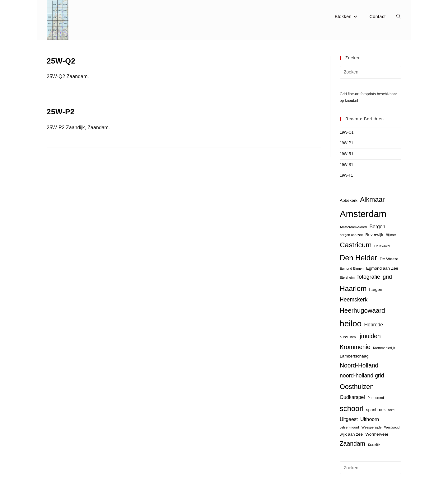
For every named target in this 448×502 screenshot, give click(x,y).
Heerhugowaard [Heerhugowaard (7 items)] (362, 310)
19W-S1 (346, 165)
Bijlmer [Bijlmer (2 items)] (391, 235)
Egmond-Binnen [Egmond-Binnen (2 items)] (352, 268)
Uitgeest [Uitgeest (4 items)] (349, 419)
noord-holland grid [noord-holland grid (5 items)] (362, 376)
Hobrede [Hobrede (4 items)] (374, 325)
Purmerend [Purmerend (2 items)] (376, 398)
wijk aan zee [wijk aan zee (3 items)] (351, 434)
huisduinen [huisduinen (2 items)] (348, 337)
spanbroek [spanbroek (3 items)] (376, 410)
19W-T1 (346, 175)
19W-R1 (347, 154)
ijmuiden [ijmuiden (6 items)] (370, 336)
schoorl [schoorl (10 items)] (352, 409)
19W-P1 (346, 143)
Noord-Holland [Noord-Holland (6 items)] (359, 365)
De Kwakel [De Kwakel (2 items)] (382, 246)
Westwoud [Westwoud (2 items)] (392, 427)
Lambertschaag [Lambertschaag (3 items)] (354, 356)
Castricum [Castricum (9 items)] (356, 245)
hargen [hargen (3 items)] (376, 289)
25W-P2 (61, 112)
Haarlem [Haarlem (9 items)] (353, 288)
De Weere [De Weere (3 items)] (389, 259)
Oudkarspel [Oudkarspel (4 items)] (352, 397)
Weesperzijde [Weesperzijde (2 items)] (371, 427)
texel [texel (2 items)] (392, 410)
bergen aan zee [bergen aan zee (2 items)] (351, 235)
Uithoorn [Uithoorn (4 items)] (370, 419)
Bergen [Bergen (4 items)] (377, 227)
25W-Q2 (61, 61)
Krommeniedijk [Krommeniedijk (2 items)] (384, 348)
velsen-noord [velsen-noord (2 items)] (349, 427)
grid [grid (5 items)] (387, 277)
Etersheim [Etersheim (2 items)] (347, 277)
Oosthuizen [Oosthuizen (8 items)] (357, 387)
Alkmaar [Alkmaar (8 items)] (372, 199)
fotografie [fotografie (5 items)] (369, 277)
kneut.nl (352, 101)
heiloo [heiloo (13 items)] (351, 324)
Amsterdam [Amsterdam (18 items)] (363, 214)
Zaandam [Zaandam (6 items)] (352, 444)
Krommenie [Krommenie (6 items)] (355, 347)
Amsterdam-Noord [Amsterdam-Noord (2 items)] (353, 227)
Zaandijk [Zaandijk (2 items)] (374, 444)
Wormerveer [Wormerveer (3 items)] (377, 434)
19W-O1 (347, 132)
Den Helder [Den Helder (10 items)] (358, 258)
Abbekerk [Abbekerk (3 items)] (349, 200)
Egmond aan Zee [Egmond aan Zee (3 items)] (382, 268)
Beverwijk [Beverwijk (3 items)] (374, 235)
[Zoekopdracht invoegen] (371, 72)
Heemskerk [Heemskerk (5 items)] (354, 300)
